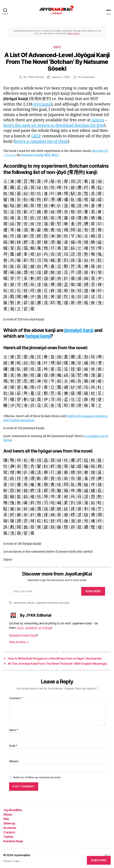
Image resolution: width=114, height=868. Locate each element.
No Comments (86, 77)
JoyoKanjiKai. (13, 810)
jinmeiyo (65, 603)
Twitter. (9, 837)
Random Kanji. (13, 841)
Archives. (10, 828)
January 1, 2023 (61, 77)
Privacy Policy (12, 861)
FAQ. (6, 819)
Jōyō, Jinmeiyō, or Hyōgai (34, 628)
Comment (16, 698)
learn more (73, 33)
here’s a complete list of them (41, 141)
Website (14, 761)
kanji (57, 47)
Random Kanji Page (23, 635)
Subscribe (93, 591)
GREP (36, 136)
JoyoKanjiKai (22, 855)
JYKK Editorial (35, 77)
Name (14, 730)
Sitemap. (10, 823)
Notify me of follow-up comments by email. (37, 777)
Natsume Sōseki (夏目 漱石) (40, 155)
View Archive (19, 642)
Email (13, 746)
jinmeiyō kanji (79, 330)
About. (8, 814)
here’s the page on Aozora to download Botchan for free (54, 125)
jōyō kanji (42, 104)
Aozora (98, 120)
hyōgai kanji (38, 336)
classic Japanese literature (43, 603)
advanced (20, 603)
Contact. (9, 832)
